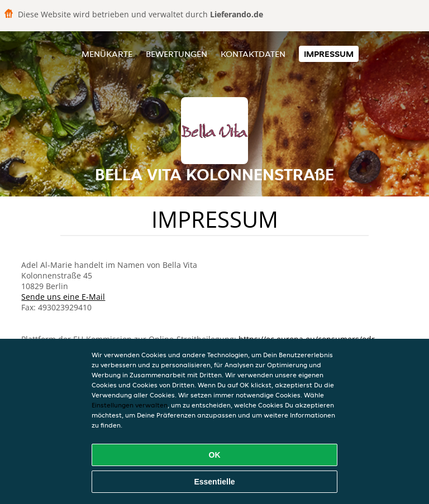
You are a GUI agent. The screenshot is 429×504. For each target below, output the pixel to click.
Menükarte (107, 54)
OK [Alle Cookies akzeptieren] (215, 455)
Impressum (329, 54)
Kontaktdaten (253, 54)
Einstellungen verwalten (130, 405)
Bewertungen (177, 54)
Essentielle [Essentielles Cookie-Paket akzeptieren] (214, 482)
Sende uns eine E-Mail (63, 297)
